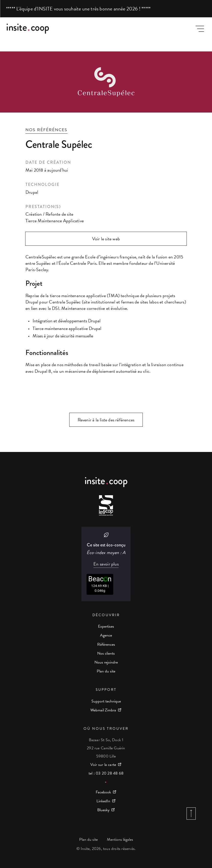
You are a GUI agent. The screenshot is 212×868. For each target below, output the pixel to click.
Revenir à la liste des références (106, 420)
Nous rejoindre (106, 662)
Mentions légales (120, 839)
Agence (106, 635)
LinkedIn (103, 801)
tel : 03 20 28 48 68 (106, 773)
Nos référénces (46, 130)
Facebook (103, 792)
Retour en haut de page (191, 814)
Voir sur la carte (103, 765)
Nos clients (106, 653)
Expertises (106, 626)
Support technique (106, 701)
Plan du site (106, 671)
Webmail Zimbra (103, 710)
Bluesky (103, 810)
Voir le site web (106, 239)
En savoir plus (106, 564)
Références (106, 644)
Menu (200, 29)
